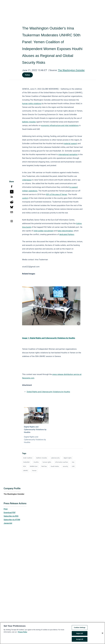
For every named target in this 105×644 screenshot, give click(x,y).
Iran (73, 462)
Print (6, 509)
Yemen (34, 471)
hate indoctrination (65, 231)
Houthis (36, 462)
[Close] (102, 634)
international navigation (68, 154)
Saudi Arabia (55, 466)
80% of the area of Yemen (57, 194)
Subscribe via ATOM (12, 520)
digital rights (68, 458)
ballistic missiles (29, 122)
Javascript (8, 523)
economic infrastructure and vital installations (60, 125)
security (65, 466)
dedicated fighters (67, 234)
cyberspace (27, 180)
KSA (24, 466)
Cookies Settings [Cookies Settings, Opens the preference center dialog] (80, 628)
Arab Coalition (28, 458)
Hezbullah (26, 462)
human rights (47, 462)
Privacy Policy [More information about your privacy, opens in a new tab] (22, 632)
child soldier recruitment (44, 231)
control (25, 198)
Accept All (80, 640)
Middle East (34, 466)
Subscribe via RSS (11, 516)
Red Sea (44, 466)
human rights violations (32, 104)
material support (70, 144)
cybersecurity (55, 458)
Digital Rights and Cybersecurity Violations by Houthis (48, 392)
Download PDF (10, 513)
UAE (73, 466)
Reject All (80, 634)
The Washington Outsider (71, 70)
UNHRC (26, 471)
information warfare (62, 462)
